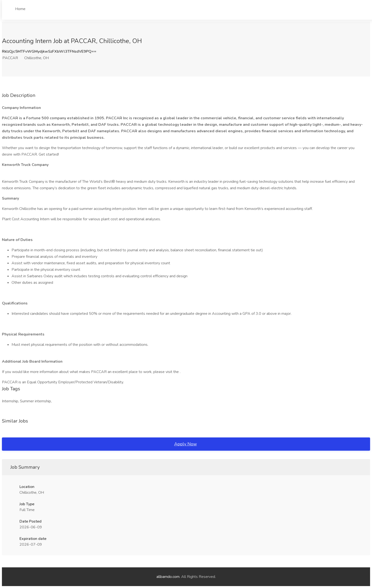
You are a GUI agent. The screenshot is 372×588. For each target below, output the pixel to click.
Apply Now (186, 444)
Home (20, 9)
